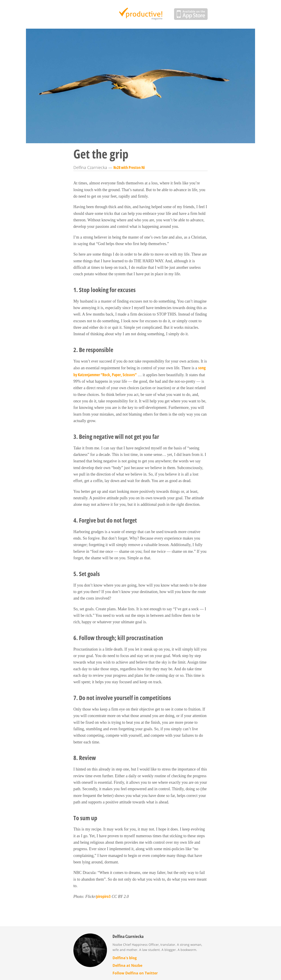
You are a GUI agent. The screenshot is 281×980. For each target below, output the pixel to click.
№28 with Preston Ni (129, 167)
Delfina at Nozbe (127, 965)
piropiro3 (103, 896)
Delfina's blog (125, 958)
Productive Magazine (141, 14)
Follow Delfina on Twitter (135, 973)
